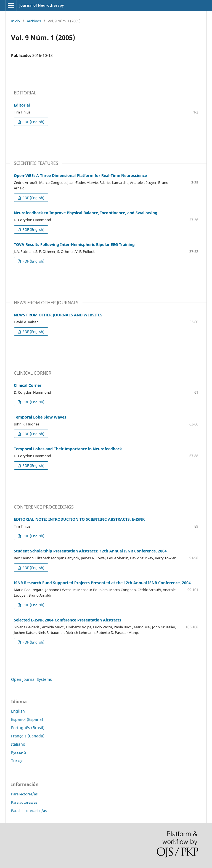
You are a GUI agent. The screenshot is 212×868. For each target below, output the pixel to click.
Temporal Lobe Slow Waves (40, 417)
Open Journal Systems (31, 679)
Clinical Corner (28, 385)
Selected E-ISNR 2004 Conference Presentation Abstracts (67, 620)
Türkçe (17, 761)
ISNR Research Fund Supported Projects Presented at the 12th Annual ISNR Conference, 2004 (102, 583)
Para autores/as (24, 802)
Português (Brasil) (28, 728)
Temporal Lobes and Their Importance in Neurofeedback (68, 449)
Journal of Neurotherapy (42, 5)
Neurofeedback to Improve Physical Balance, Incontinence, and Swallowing (86, 213)
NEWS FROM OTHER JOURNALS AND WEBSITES (58, 315)
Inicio (15, 21)
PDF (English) (33, 122)
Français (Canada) (28, 736)
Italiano (18, 744)
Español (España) (27, 719)
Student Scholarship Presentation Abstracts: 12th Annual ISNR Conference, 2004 (90, 551)
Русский (18, 752)
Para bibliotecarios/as (29, 811)
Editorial (22, 105)
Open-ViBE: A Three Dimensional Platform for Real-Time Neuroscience (80, 175)
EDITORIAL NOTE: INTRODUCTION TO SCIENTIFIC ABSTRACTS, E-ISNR (79, 519)
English (18, 711)
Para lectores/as (24, 794)
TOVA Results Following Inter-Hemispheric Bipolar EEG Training (74, 244)
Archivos (34, 21)
